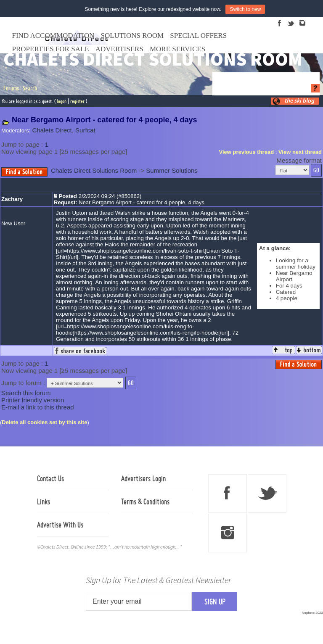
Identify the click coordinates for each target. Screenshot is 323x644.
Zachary (12, 199)
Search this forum (26, 393)
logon (62, 101)
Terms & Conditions (145, 501)
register (77, 101)
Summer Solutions (172, 170)
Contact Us (50, 478)
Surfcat (85, 130)
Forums (11, 88)
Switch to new (245, 9)
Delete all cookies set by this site (44, 422)
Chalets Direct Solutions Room (94, 170)
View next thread (300, 152)
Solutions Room (132, 36)
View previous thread (247, 152)
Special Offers (198, 36)
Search (30, 88)
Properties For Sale (51, 49)
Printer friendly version (33, 400)
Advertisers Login (143, 478)
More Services (177, 49)
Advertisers (119, 49)
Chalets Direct (52, 130)
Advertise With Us (60, 525)
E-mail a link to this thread (38, 407)
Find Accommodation (53, 36)
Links (44, 501)
